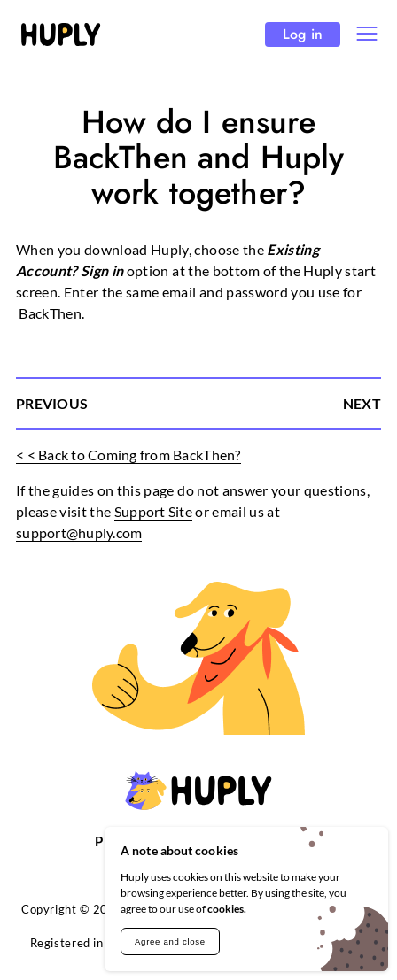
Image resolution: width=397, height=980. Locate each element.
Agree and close (170, 941)
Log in (303, 34)
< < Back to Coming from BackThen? (128, 455)
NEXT (362, 403)
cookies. (227, 909)
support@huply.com (79, 532)
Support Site (153, 511)
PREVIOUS (52, 403)
